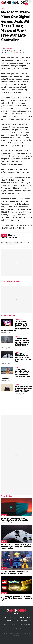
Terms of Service (25, 624)
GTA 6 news (19, 320)
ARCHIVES (23, 621)
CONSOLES (7, 617)
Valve (17, 385)
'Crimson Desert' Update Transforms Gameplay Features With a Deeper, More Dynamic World (22, 342)
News (3, 9)
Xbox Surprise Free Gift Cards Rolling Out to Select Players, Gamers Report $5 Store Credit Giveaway (16, 547)
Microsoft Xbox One (10, 238)
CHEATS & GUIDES (24, 617)
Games (17, 337)
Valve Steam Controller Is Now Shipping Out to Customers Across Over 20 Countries (23, 389)
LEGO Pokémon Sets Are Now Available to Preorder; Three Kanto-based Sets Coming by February (16, 598)
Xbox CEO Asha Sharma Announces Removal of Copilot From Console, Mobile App (23, 357)
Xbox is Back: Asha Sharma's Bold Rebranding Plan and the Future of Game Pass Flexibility (16, 520)
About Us (6, 624)
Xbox (17, 352)
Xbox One (12, 235)
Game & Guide (10, 242)
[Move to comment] (23, 52)
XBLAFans (13, 164)
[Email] (20, 52)
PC (14, 617)
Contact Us (14, 624)
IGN (18, 220)
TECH (16, 621)
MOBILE (9, 621)
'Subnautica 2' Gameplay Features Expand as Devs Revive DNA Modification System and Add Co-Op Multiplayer (16, 374)
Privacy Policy (17, 628)
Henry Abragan (7, 48)
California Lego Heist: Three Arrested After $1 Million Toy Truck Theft (14, 572)
